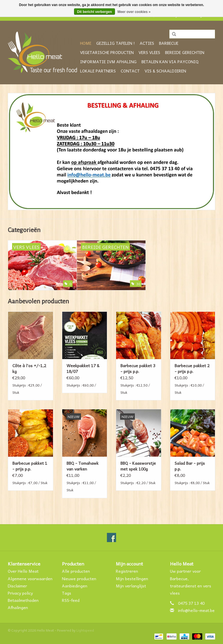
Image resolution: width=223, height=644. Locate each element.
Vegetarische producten (107, 52)
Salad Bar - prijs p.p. (190, 466)
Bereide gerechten (185, 52)
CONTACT (130, 71)
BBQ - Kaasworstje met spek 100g (138, 466)
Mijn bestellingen (132, 578)
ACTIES (147, 43)
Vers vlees (149, 52)
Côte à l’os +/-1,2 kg (29, 368)
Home (86, 43)
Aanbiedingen (75, 586)
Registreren (127, 571)
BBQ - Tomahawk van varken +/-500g (83, 466)
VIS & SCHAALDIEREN (165, 71)
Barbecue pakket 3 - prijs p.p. (138, 368)
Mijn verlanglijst (131, 586)
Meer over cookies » (134, 12)
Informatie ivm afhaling (108, 61)
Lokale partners (98, 71)
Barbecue (169, 43)
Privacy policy (20, 593)
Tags (67, 593)
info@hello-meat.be (196, 610)
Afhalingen (18, 607)
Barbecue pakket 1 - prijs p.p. (30, 466)
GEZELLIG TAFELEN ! (116, 43)
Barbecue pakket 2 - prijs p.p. (192, 368)
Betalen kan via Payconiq (170, 61)
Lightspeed (85, 630)
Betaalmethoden (23, 600)
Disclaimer (17, 586)
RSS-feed (71, 600)
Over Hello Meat (23, 571)
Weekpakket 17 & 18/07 (83, 368)
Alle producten (76, 571)
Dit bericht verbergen (95, 12)
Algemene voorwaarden (30, 578)
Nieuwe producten (79, 578)
